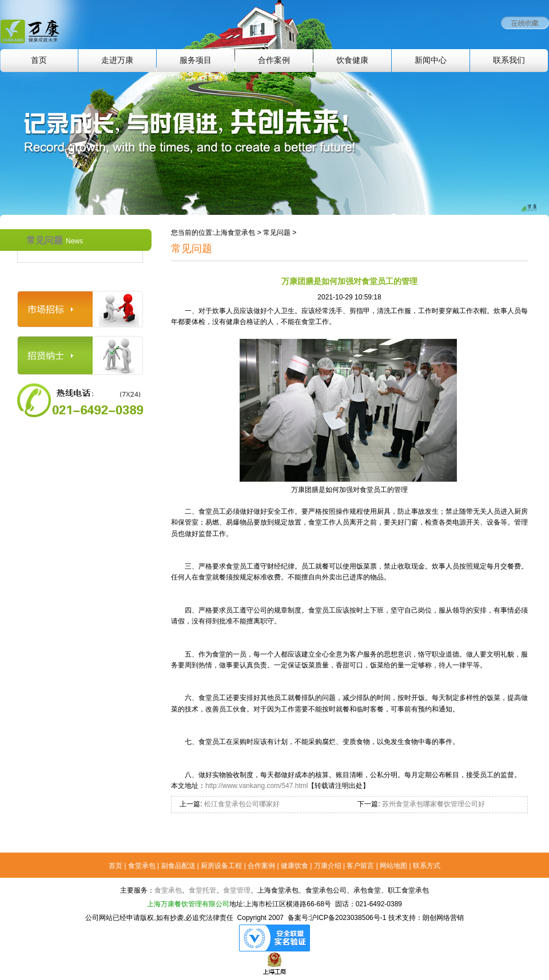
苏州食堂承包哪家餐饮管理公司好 (432, 804)
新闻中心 (431, 60)
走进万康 (117, 60)
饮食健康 (352, 60)
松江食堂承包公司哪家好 (241, 804)
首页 (39, 60)
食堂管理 (237, 890)
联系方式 (427, 866)
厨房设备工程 (221, 866)
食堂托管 (202, 890)
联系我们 (509, 60)
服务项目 (196, 60)
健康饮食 (295, 866)
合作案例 (274, 60)
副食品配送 (178, 866)
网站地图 (393, 866)
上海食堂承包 (234, 233)
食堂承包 (142, 866)
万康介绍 (328, 866)
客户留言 (360, 866)
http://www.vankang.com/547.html (256, 786)
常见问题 (55, 240)
